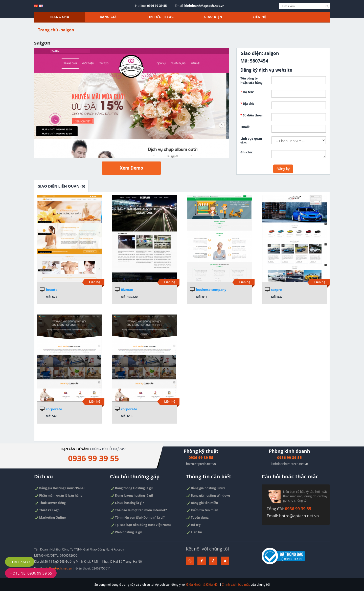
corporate (54, 409)
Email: (245, 127)
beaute (52, 290)
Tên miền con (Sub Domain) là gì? (138, 518)
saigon (67, 30)
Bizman (127, 290)
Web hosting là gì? (127, 532)
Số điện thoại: (252, 115)
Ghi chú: (247, 152)
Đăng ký (283, 169)
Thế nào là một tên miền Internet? (139, 511)
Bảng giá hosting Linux (206, 490)
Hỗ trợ (194, 525)
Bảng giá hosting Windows (209, 497)
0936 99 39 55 (157, 6)
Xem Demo (131, 168)
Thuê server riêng (51, 503)
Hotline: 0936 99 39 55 (31, 573)
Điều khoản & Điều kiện (202, 585)
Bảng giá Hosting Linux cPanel (60, 489)
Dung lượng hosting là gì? (132, 497)
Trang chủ (59, 17)
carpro (276, 290)
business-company (211, 290)
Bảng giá (108, 17)
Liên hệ (259, 17)
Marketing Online (51, 518)
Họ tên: (247, 92)
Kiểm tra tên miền (203, 511)
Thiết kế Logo (48, 511)
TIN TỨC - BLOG (160, 17)
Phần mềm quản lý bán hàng (59, 496)
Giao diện (213, 17)
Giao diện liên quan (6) (61, 186)
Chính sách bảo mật (234, 585)
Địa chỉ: (247, 104)
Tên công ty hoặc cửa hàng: (252, 80)
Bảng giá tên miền (203, 504)
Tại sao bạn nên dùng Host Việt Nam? (141, 525)
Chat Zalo (20, 562)
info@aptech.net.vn (58, 568)
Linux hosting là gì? (128, 504)
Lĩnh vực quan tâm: (251, 141)
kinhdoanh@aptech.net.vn (204, 6)
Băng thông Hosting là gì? (132, 490)
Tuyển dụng (198, 518)
